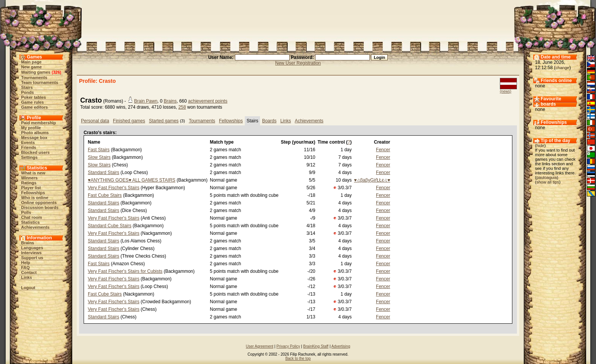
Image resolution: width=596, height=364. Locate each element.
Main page (32, 62)
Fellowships (33, 193)
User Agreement (260, 346)
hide (540, 146)
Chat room (32, 217)
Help (26, 263)
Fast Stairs (99, 150)
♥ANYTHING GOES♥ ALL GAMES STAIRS (132, 180)
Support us (32, 258)
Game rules (33, 102)
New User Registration (298, 63)
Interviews (32, 253)
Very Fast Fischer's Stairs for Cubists (125, 271)
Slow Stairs (99, 157)
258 (182, 107)
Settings (29, 157)
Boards (269, 121)
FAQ (26, 267)
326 (56, 72)
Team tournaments (40, 82)
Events (28, 142)
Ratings (29, 183)
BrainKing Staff (316, 346)
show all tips (548, 182)
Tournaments (34, 78)
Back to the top (298, 358)
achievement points (208, 101)
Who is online (35, 198)
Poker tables (34, 97)
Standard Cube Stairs (110, 226)
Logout (28, 288)
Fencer (383, 150)
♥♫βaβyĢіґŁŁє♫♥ (372, 180)
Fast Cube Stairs (105, 195)
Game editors (35, 107)
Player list (31, 188)
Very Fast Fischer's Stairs (114, 188)
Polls (26, 212)
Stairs (27, 87)
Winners (29, 178)
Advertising (341, 346)
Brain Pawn (146, 101)
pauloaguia (547, 177)
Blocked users (36, 152)
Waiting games (36, 72)
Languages (32, 248)
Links (27, 277)
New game (32, 67)
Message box (34, 138)
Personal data (95, 121)
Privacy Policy (288, 346)
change (563, 68)
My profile (31, 128)
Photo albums (35, 133)
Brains (28, 243)
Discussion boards (40, 207)
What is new (33, 173)
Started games (164, 121)
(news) (506, 91)
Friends (29, 147)
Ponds (28, 92)
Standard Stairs (104, 173)
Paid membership (39, 123)
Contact (29, 272)
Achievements (36, 227)
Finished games (129, 121)
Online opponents (39, 203)
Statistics (31, 222)
